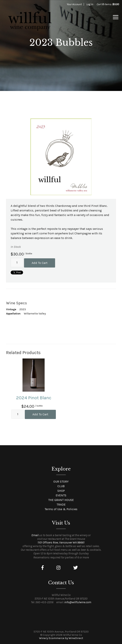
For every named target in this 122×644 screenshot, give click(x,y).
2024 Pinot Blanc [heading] (34, 398)
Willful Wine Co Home (30, 17)
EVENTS (61, 495)
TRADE (61, 504)
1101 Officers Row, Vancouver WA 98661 (61, 542)
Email (35, 535)
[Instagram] (58, 568)
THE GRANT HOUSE (61, 500)
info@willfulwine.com (78, 602)
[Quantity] (17, 263)
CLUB (61, 486)
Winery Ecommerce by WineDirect (61, 638)
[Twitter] (75, 568)
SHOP (61, 491)
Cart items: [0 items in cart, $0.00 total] (108, 4)
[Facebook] (43, 568)
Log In (90, 4)
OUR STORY (61, 482)
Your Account (74, 4)
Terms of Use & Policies (61, 509)
